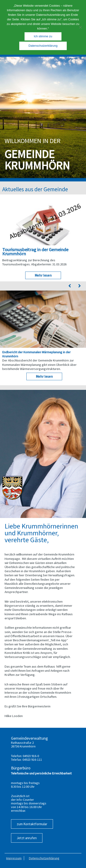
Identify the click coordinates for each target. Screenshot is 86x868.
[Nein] (80, 27)
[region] (43, 117)
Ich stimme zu (43, 36)
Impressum (14, 858)
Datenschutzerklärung (44, 858)
